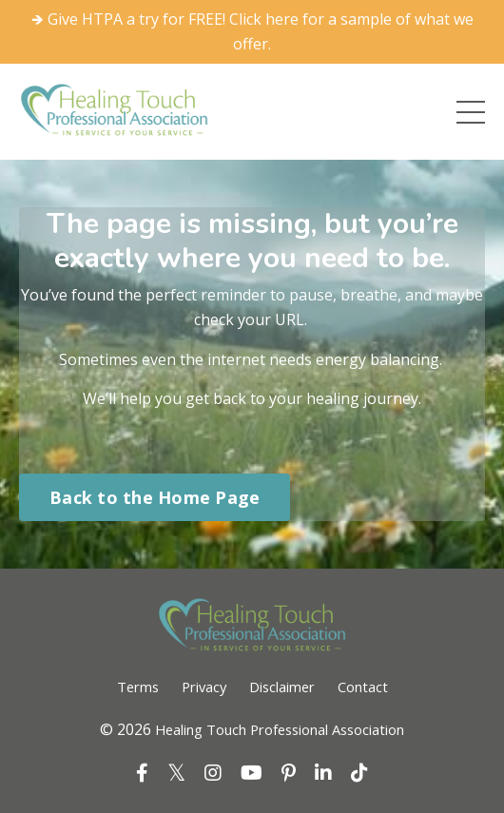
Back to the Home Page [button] (155, 497)
